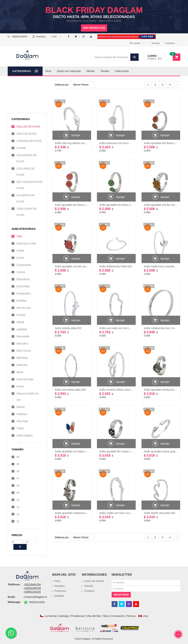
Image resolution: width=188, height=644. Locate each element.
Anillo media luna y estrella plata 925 (165, 266)
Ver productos (94, 28)
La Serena (51, 616)
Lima (145, 616)
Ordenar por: (62, 85)
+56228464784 (32, 584)
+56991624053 (19, 37)
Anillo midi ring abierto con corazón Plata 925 (81, 143)
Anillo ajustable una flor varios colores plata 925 (82, 266)
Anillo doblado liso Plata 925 (115, 266)
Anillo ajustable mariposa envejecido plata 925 (81, 513)
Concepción (118, 616)
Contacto (170, 43)
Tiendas (156, 43)
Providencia (78, 616)
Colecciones (136, 71)
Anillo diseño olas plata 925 (160, 513)
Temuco (131, 616)
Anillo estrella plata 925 (68, 328)
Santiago (64, 616)
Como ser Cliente (94, 581)
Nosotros (41, 37)
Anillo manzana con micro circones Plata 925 (125, 143)
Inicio (63, 71)
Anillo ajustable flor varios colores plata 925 (124, 451)
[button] (57, 37)
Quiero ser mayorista (84, 71)
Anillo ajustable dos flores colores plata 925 (80, 205)
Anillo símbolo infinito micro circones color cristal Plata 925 (133, 390)
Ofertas (105, 71)
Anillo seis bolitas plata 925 (70, 390)
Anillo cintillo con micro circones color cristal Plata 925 (130, 513)
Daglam (87, 639)
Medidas (59, 596)
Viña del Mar (94, 616)
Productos (60, 591)
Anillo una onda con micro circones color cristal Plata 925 (132, 328)
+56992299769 (32, 588)
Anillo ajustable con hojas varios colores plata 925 (83, 451)
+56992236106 (32, 592)
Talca (106, 616)
